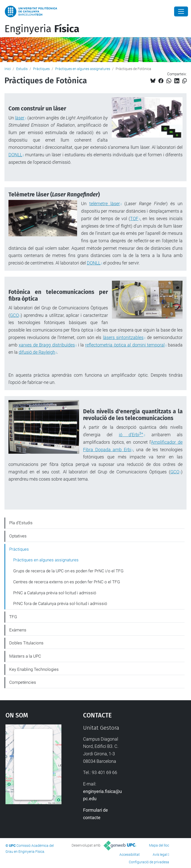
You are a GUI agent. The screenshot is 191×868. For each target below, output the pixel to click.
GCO (14, 315)
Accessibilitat (130, 855)
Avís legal (160, 855)
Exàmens (18, 630)
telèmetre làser (105, 204)
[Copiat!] (184, 81)
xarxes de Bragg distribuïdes (47, 345)
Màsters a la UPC (25, 656)
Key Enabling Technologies (34, 669)
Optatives (18, 536)
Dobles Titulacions (26, 643)
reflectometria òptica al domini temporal (125, 345)
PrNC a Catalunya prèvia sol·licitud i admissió (55, 593)
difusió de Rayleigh (37, 352)
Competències (23, 682)
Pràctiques (41, 69)
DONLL (15, 155)
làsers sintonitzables (123, 337)
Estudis (22, 69)
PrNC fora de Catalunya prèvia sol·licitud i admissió (60, 604)
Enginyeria (42, 29)
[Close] (181, 11)
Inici (8, 69)
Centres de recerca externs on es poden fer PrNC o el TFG (67, 582)
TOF (134, 218)
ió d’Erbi (131, 435)
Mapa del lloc (159, 845)
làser (20, 118)
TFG (13, 617)
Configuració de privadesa (149, 862)
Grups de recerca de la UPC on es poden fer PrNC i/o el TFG (68, 571)
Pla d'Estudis (21, 523)
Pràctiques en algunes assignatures (83, 69)
